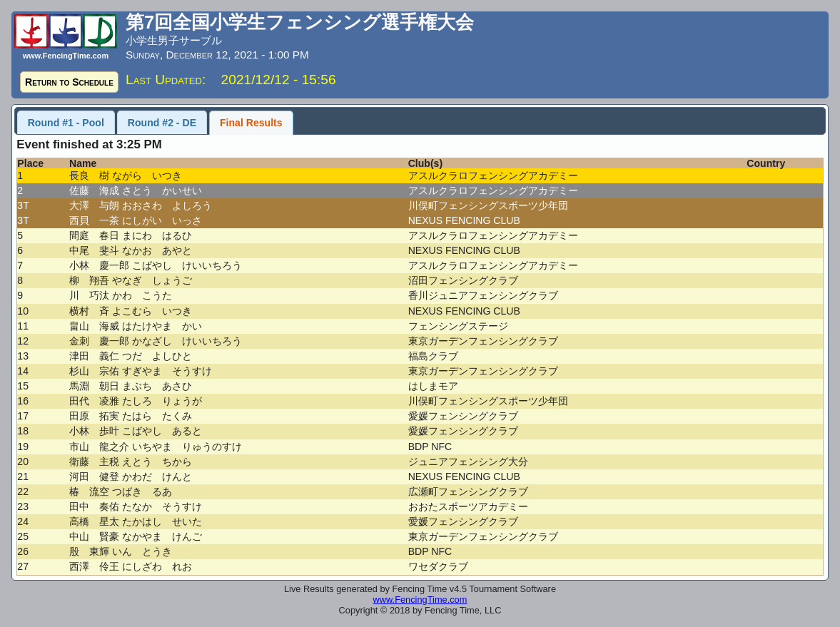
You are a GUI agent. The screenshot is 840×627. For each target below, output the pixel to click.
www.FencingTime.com (420, 600)
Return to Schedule (69, 82)
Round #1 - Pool (66, 123)
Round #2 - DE (162, 123)
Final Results (251, 123)
